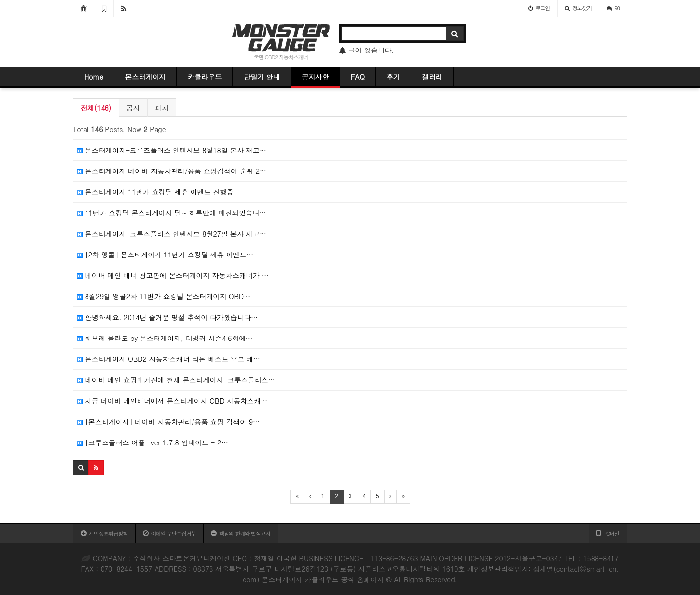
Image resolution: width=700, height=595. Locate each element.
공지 (133, 108)
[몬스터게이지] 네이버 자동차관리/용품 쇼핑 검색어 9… (168, 422)
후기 (393, 77)
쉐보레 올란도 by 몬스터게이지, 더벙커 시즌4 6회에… (165, 338)
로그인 (539, 8)
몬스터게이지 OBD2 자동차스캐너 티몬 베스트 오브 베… (168, 359)
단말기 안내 (262, 77)
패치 (162, 108)
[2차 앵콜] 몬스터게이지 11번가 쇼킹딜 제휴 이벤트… (165, 255)
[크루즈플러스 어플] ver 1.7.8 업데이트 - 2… (152, 442)
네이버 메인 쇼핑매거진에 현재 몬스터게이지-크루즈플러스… (176, 380)
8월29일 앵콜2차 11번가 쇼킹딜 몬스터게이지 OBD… (164, 296)
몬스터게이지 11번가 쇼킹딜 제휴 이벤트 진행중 (155, 192)
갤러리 (432, 77)
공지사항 (315, 77)
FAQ (358, 77)
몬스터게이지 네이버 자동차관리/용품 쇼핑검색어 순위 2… (172, 171)
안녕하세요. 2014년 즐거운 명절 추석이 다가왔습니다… (167, 317)
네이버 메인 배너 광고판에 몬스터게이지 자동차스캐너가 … (173, 275)
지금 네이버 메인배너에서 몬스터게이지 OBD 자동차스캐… (172, 401)
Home (94, 77)
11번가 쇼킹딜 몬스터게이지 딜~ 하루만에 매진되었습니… (171, 213)
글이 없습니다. (367, 50)
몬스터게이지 (145, 77)
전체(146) (96, 108)
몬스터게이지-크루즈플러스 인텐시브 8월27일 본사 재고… (172, 234)
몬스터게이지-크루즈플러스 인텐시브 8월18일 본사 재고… (172, 150)
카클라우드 (205, 77)
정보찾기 (578, 8)
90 (613, 8)
